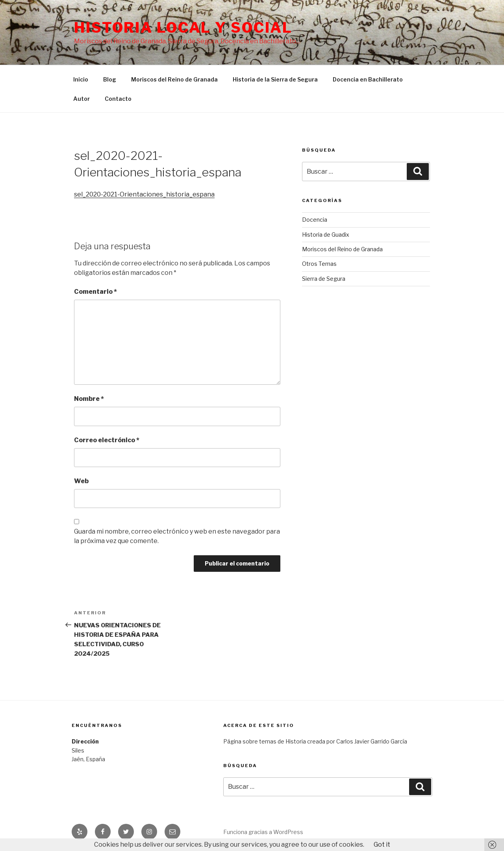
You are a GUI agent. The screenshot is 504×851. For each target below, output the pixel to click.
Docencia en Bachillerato (368, 79)
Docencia (315, 220)
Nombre (89, 399)
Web (81, 481)
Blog (110, 79)
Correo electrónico (107, 440)
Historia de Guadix (326, 235)
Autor (82, 99)
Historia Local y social (183, 28)
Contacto (118, 99)
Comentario (95, 292)
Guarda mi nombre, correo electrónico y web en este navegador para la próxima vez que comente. (177, 536)
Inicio (81, 79)
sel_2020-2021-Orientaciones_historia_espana (144, 194)
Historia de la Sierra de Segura (275, 79)
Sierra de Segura (324, 279)
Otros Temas (319, 264)
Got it (382, 845)
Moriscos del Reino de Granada (174, 79)
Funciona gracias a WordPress (263, 832)
